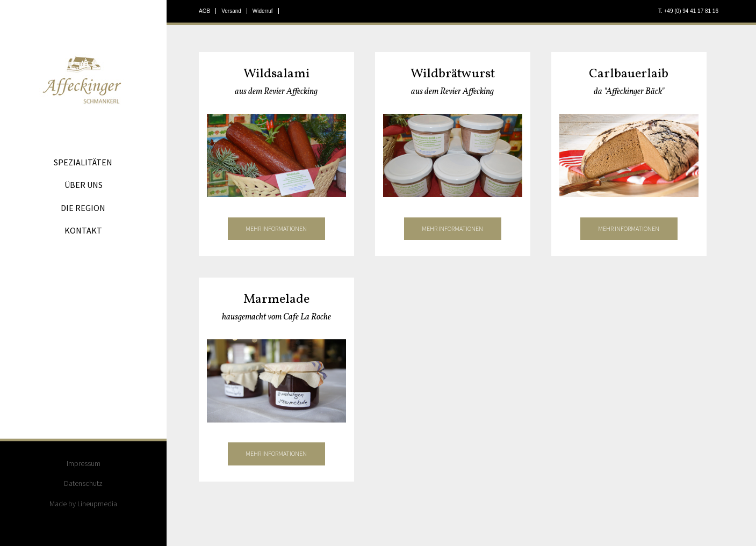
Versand (231, 11)
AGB (204, 11)
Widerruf (263, 11)
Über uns (84, 185)
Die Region (83, 208)
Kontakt (83, 230)
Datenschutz (83, 483)
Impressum (84, 463)
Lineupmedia (97, 504)
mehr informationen (276, 228)
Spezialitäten (83, 162)
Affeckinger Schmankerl (83, 81)
